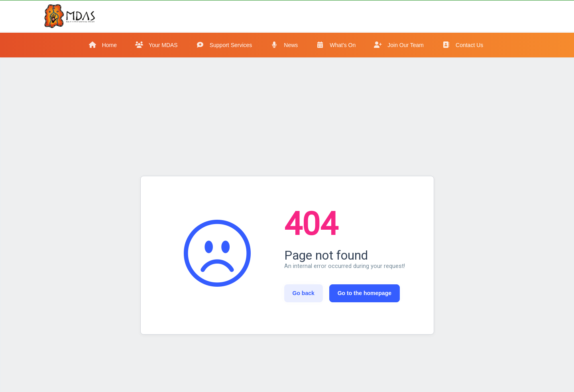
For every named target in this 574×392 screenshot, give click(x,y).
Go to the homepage (365, 293)
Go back (304, 293)
